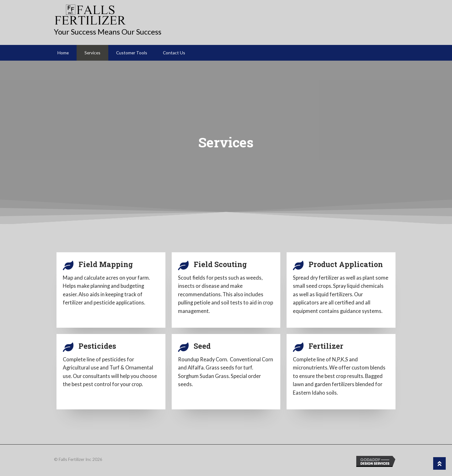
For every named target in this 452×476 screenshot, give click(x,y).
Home (63, 53)
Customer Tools (132, 53)
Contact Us (174, 53)
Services (92, 53)
